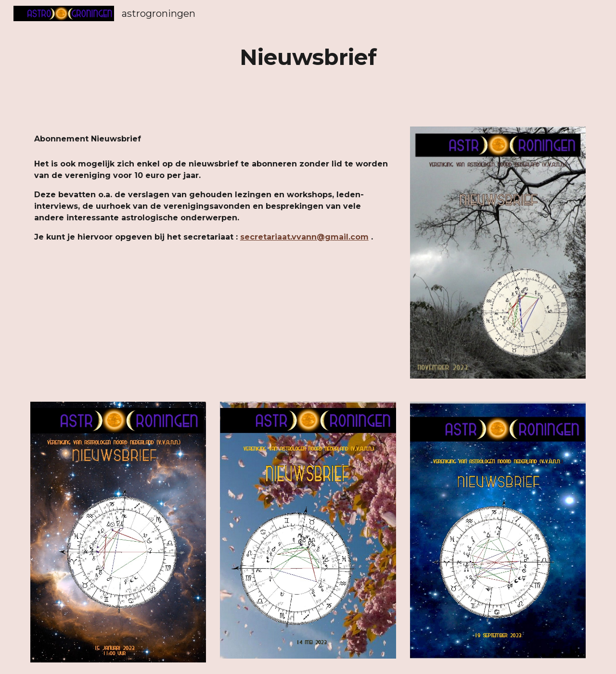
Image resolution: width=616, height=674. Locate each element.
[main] (308, 57)
